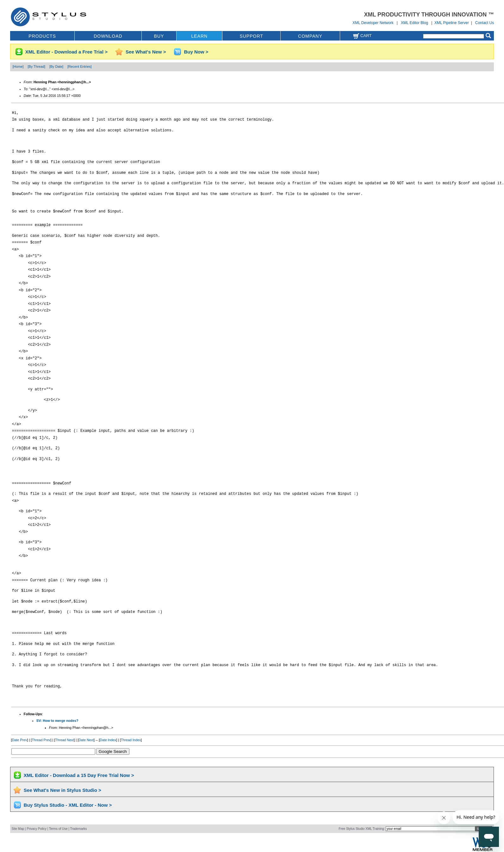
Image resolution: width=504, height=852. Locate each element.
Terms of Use (58, 829)
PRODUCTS (42, 36)
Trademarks (79, 829)
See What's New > (146, 52)
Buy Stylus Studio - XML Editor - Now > (68, 805)
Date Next (86, 740)
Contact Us (485, 23)
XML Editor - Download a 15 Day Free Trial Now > (79, 775)
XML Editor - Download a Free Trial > (66, 52)
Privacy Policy (36, 829)
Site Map (18, 829)
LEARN (199, 36)
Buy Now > (196, 52)
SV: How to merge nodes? (57, 721)
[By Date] (56, 66)
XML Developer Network (373, 23)
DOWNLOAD (108, 36)
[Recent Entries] (79, 66)
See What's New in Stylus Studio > (62, 790)
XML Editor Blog (414, 23)
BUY (159, 36)
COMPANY (310, 36)
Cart (362, 36)
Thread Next (64, 740)
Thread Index (131, 740)
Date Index (108, 740)
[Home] (18, 66)
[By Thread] (37, 66)
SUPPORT (251, 36)
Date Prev (20, 740)
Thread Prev (41, 740)
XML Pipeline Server (452, 23)
